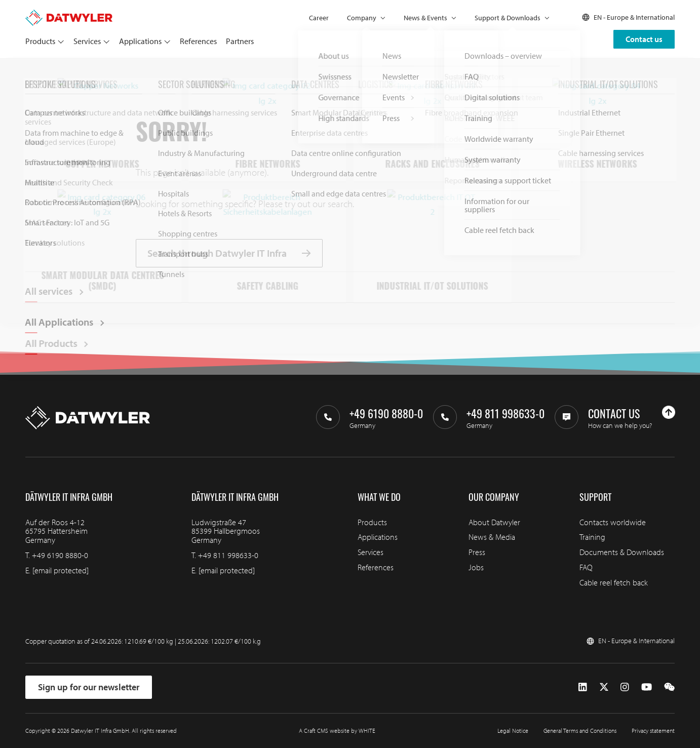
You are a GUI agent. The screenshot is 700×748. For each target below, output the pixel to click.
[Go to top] (669, 412)
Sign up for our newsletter (89, 687)
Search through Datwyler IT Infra (229, 253)
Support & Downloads (508, 18)
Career (319, 18)
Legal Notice (513, 731)
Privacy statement (653, 731)
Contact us (644, 39)
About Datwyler (494, 522)
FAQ (586, 567)
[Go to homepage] (69, 14)
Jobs (476, 567)
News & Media (492, 537)
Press (477, 552)
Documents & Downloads (622, 552)
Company (362, 18)
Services (87, 41)
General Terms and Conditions (580, 731)
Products (40, 41)
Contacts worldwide (613, 522)
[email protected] (61, 570)
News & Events (425, 18)
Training (592, 537)
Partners (240, 41)
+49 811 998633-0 (228, 555)
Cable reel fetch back (614, 582)
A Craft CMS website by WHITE (337, 731)
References (198, 41)
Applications (140, 41)
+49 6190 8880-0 (60, 555)
